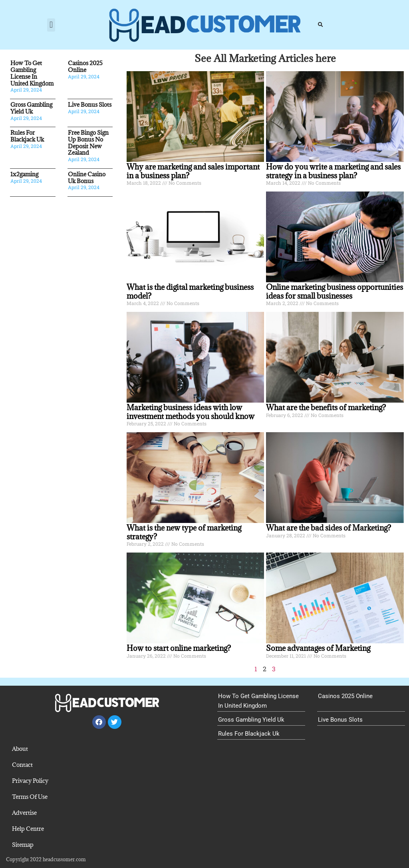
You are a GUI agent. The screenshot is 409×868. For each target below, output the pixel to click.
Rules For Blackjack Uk (27, 136)
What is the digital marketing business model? (190, 291)
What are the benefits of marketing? (326, 407)
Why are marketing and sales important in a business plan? (193, 171)
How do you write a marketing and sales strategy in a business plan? (333, 171)
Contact (22, 765)
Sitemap (23, 845)
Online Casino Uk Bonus (87, 178)
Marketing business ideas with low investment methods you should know (191, 412)
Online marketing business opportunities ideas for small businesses (335, 291)
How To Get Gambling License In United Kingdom (32, 73)
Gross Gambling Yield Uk (31, 108)
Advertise (24, 813)
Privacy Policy (30, 781)
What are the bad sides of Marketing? (329, 528)
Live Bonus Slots (90, 105)
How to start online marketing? (179, 648)
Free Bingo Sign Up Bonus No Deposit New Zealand (88, 143)
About (20, 749)
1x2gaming (24, 174)
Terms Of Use (30, 797)
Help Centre (28, 829)
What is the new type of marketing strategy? (184, 532)
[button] (51, 25)
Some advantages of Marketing (318, 648)
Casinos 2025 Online (85, 66)
